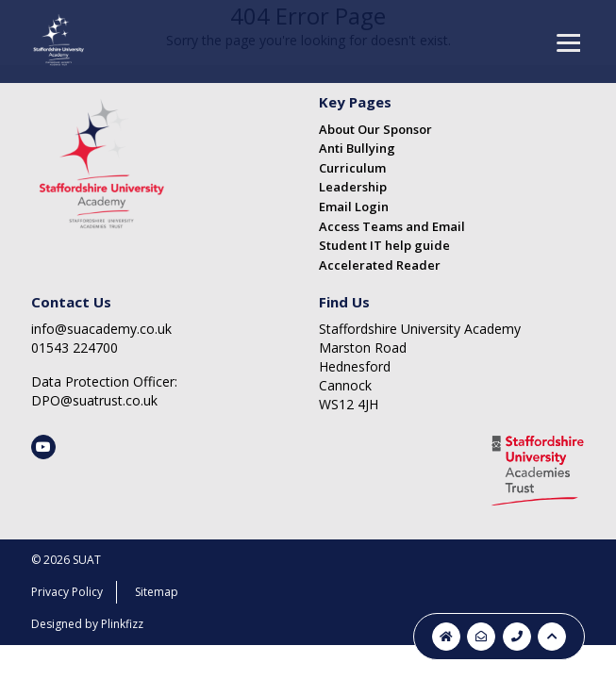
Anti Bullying (357, 148)
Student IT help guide (384, 245)
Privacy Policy (67, 592)
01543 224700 (75, 348)
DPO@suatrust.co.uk (94, 400)
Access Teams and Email (392, 226)
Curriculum (352, 168)
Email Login (354, 207)
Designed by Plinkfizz (87, 624)
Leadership (353, 187)
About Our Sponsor (375, 129)
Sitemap (157, 592)
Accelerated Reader (380, 265)
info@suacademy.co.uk (101, 329)
